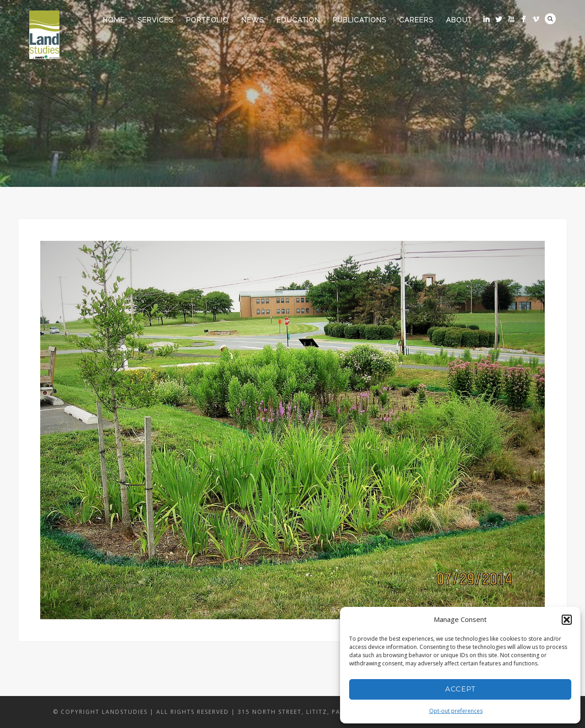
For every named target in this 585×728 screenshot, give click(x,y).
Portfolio (207, 20)
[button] (567, 620)
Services (155, 20)
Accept (460, 689)
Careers (416, 20)
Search (550, 19)
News (253, 20)
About (459, 20)
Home (114, 20)
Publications (359, 20)
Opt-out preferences (456, 711)
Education (298, 20)
